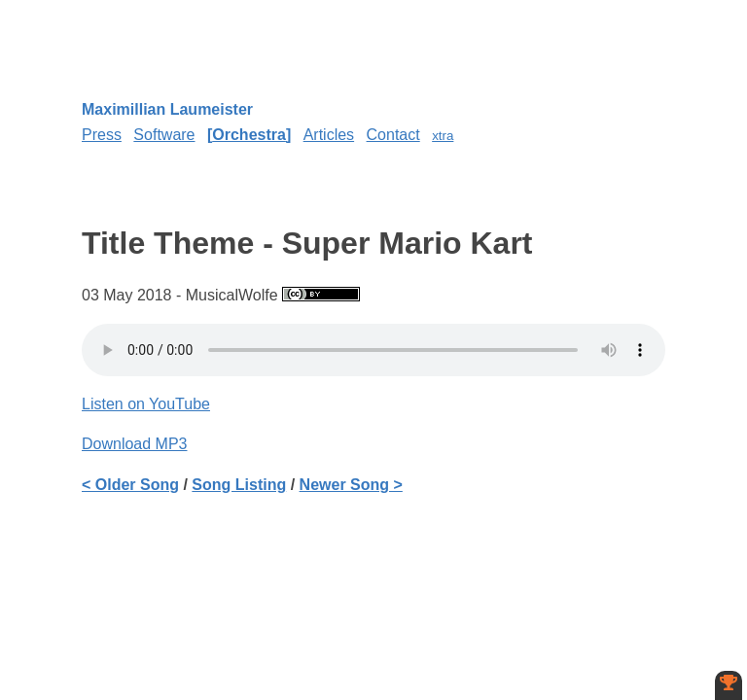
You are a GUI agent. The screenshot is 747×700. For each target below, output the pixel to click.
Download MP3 (135, 444)
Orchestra (249, 135)
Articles (329, 135)
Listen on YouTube (146, 404)
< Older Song (130, 485)
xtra (443, 136)
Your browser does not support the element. (373, 350)
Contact (393, 135)
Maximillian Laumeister (167, 109)
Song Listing (239, 485)
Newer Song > (351, 485)
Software (164, 135)
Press (102, 135)
